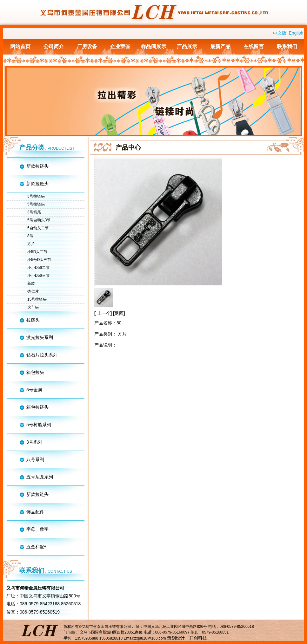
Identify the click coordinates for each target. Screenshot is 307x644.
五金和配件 (37, 547)
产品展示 (187, 46)
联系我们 (287, 46)
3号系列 (34, 442)
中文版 (280, 33)
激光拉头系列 (40, 337)
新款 (31, 283)
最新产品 (220, 46)
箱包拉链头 (37, 407)
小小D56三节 (38, 276)
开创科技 (198, 638)
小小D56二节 (38, 268)
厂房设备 (87, 46)
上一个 (104, 313)
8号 (30, 236)
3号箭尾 (34, 212)
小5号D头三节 (39, 260)
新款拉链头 (37, 166)
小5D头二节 (37, 252)
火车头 (33, 307)
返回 (119, 313)
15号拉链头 (37, 299)
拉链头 (33, 320)
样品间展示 (154, 46)
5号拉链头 (36, 204)
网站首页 (20, 46)
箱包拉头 (35, 372)
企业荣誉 (120, 46)
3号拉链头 (36, 196)
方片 (31, 244)
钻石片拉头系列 (42, 355)
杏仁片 (33, 291)
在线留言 (254, 46)
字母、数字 (37, 529)
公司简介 (54, 46)
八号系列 (35, 459)
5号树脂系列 (39, 425)
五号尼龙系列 (40, 477)
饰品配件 (35, 512)
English (296, 33)
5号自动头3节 (39, 220)
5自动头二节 (38, 228)
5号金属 (34, 390)
